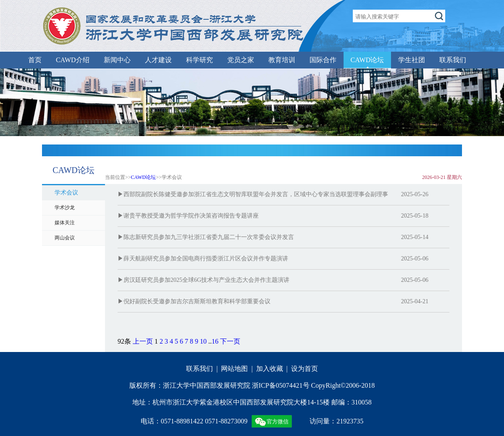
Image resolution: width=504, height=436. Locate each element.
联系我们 (453, 60)
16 (215, 341)
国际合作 (323, 60)
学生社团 (412, 60)
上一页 (143, 341)
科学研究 (199, 60)
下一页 (230, 341)
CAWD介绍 (73, 60)
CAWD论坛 (367, 60)
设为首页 (304, 369)
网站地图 (234, 369)
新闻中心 (117, 60)
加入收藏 (270, 369)
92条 (124, 341)
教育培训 (282, 60)
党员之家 (241, 60)
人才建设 (158, 60)
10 (203, 341)
